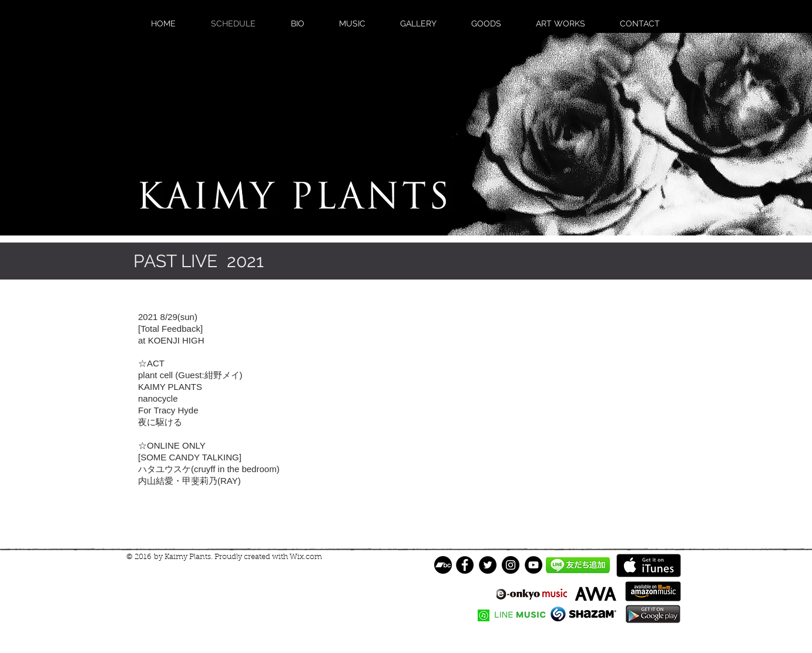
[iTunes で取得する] (649, 566)
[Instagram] (511, 565)
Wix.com (306, 557)
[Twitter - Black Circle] (488, 565)
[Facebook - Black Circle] (465, 565)
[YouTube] (533, 565)
